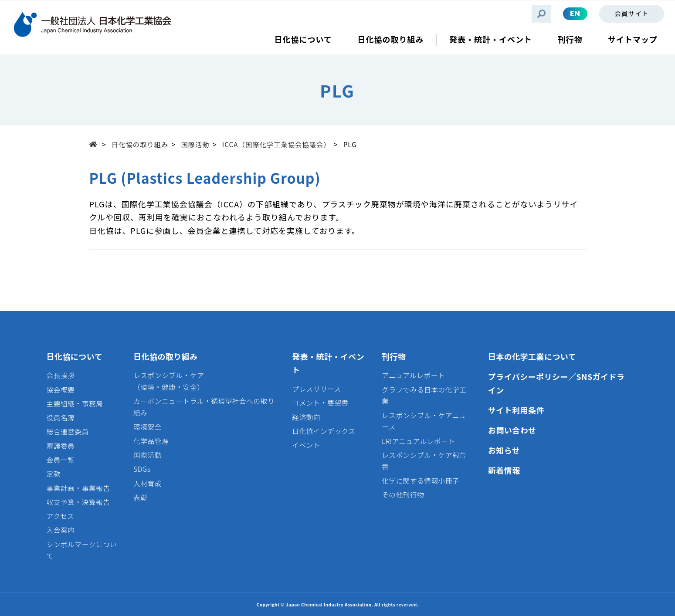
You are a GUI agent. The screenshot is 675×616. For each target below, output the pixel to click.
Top (96, 144)
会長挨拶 (61, 375)
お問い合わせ (512, 430)
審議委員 (61, 446)
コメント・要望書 (320, 403)
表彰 (140, 497)
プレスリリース (317, 389)
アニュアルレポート (413, 375)
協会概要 (61, 390)
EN (575, 14)
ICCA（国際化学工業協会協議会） (276, 144)
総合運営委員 (68, 432)
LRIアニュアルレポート (418, 441)
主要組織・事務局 (75, 404)
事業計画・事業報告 (78, 488)
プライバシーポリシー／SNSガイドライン (556, 383)
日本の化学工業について (532, 356)
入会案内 (61, 530)
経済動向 (306, 417)
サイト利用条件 (516, 410)
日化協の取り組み (140, 144)
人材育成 (148, 483)
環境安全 (148, 427)
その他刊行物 (403, 495)
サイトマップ (633, 39)
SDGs (142, 469)
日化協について (75, 356)
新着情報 (504, 470)
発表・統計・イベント (328, 363)
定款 (54, 474)
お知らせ (504, 450)
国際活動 (195, 144)
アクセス (61, 516)
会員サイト (631, 13)
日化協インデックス (324, 431)
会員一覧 (61, 460)
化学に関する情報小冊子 (421, 481)
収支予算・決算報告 (78, 502)
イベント (306, 445)
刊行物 (394, 356)
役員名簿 (61, 418)
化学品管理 (151, 441)
